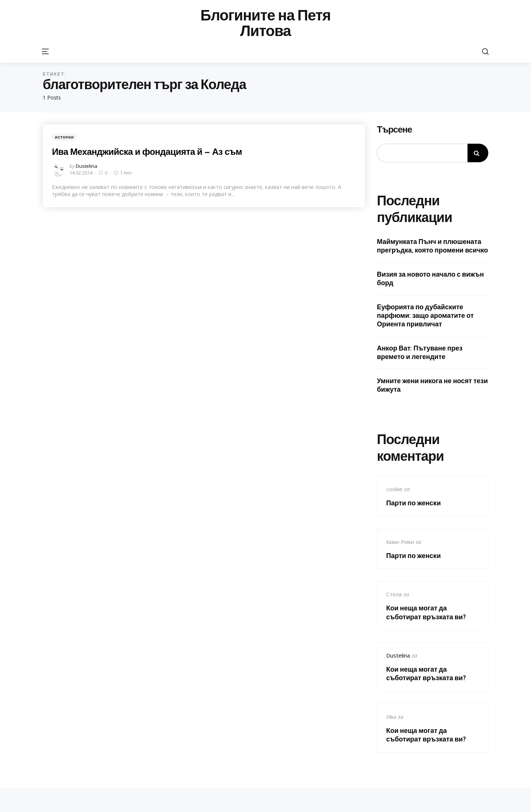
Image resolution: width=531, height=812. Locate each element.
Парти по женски (413, 503)
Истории (64, 137)
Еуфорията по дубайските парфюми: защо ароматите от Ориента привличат (425, 316)
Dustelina (87, 166)
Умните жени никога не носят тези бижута (432, 385)
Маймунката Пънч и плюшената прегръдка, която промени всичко (432, 246)
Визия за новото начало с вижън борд (430, 278)
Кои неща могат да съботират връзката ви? (426, 612)
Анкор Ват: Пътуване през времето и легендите (420, 352)
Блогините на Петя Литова (266, 23)
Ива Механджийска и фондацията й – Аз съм (147, 151)
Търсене (394, 130)
